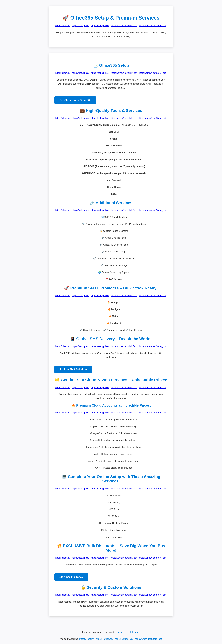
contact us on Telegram (127, 632)
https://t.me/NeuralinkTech (124, 26)
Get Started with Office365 (75, 100)
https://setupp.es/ (81, 26)
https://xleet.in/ (63, 26)
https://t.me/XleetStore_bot (153, 26)
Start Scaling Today (71, 577)
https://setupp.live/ (100, 26)
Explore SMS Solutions (73, 369)
